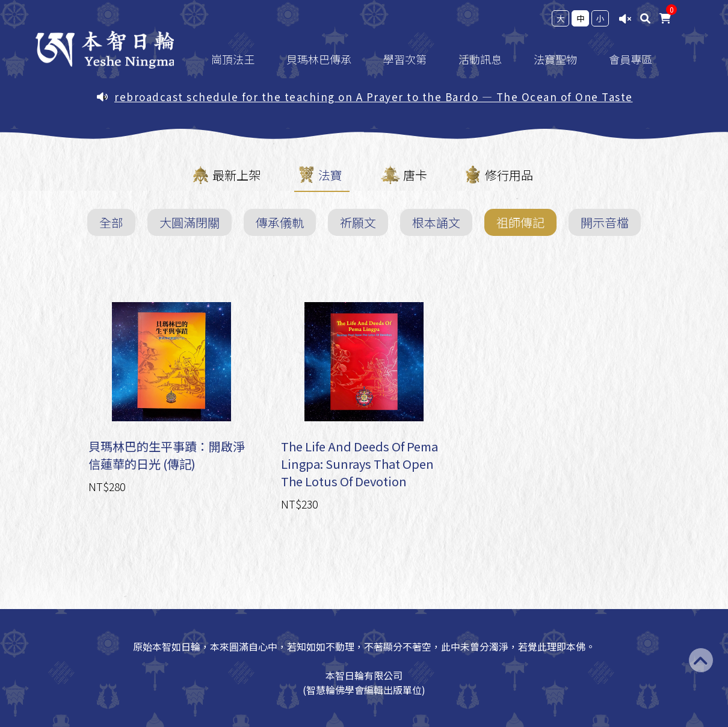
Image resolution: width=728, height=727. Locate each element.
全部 (111, 222)
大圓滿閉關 (190, 222)
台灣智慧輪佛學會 (106, 49)
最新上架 (236, 175)
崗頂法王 (241, 59)
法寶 (330, 175)
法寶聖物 (563, 59)
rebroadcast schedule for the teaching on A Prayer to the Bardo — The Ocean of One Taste (374, 97)
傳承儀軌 (280, 222)
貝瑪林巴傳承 (327, 59)
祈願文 (358, 222)
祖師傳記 (520, 222)
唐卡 (415, 175)
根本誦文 (436, 222)
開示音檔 (605, 222)
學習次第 (413, 59)
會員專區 (638, 59)
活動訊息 (488, 59)
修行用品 (509, 175)
